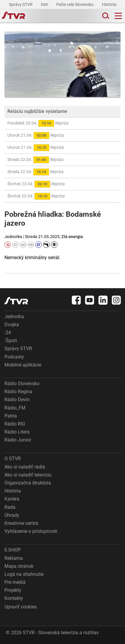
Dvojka (12, 325)
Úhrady (12, 515)
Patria (11, 416)
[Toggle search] (105, 16)
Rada (10, 507)
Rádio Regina (18, 392)
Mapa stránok (19, 566)
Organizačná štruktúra (28, 483)
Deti (45, 4)
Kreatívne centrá (21, 523)
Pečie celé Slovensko (75, 4)
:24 (8, 333)
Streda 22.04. (35, 160)
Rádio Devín (17, 400)
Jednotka (14, 317)
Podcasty (14, 357)
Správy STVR (21, 4)
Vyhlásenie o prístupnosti (31, 531)
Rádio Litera (17, 432)
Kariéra (12, 499)
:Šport (11, 341)
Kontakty (14, 598)
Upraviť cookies (21, 607)
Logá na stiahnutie (24, 574)
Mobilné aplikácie (23, 365)
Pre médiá (15, 582)
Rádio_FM (15, 408)
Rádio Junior (18, 440)
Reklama (14, 558)
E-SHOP (13, 550)
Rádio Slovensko (22, 384)
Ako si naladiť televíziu (28, 475)
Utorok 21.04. (36, 136)
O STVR (13, 459)
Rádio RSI (15, 424)
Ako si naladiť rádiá (25, 467)
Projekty (13, 590)
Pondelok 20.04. (38, 123)
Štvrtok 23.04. (36, 184)
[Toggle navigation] (118, 16)
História (110, 4)
